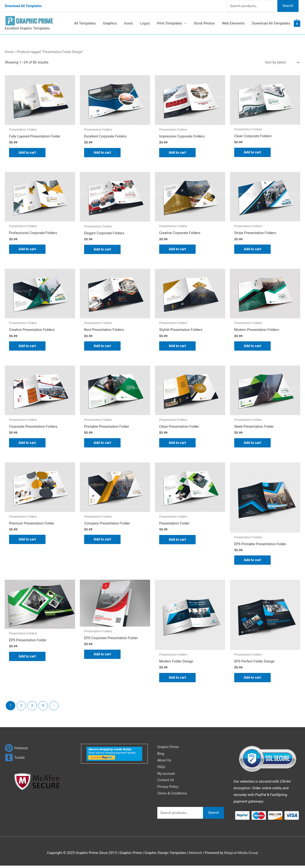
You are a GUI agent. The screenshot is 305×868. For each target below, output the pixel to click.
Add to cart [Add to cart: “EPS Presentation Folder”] (28, 658)
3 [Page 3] (32, 708)
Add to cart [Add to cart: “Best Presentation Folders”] (103, 347)
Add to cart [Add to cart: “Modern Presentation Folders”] (253, 347)
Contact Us (166, 782)
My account (167, 776)
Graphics (110, 23)
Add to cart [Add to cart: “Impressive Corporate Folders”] (178, 152)
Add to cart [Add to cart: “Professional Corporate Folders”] (28, 250)
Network (195, 855)
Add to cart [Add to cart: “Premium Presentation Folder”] (28, 541)
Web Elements (233, 23)
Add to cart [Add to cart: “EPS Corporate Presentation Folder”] (103, 656)
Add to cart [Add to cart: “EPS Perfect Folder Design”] (253, 680)
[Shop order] (281, 62)
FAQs (161, 769)
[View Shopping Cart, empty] (297, 24)
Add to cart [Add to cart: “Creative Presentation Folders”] (28, 347)
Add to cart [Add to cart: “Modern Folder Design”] (178, 680)
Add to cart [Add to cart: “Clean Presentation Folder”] (178, 444)
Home (9, 52)
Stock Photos (204, 23)
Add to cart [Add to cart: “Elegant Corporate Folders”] (103, 250)
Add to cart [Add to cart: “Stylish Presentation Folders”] (178, 347)
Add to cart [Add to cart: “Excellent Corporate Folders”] (103, 152)
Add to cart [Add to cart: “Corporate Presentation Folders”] (28, 444)
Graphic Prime (168, 749)
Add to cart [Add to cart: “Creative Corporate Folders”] (178, 250)
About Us (165, 763)
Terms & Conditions (173, 796)
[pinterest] (17, 750)
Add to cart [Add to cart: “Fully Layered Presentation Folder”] (28, 152)
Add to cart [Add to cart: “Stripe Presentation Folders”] (253, 250)
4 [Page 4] (43, 708)
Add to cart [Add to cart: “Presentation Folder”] (178, 541)
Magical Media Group (241, 855)
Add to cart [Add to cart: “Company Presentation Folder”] (103, 541)
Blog (161, 756)
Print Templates (170, 23)
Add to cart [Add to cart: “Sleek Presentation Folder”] (253, 444)
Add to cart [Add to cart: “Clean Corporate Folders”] (253, 152)
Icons (129, 23)
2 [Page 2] (21, 708)
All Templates (85, 23)
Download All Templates (24, 6)
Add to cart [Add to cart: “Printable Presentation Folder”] (103, 444)
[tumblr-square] (15, 760)
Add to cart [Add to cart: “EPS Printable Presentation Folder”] (253, 562)
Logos (145, 23)
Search (288, 6)
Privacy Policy (168, 789)
